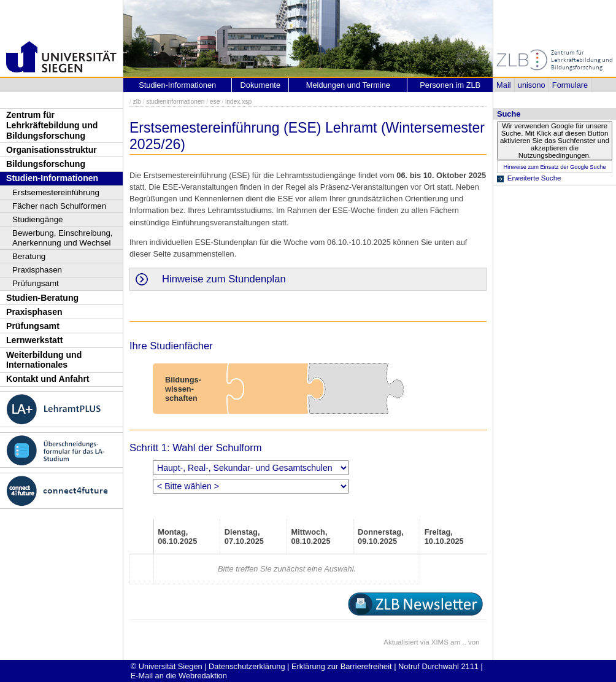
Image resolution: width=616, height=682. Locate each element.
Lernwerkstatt (34, 340)
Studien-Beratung (42, 298)
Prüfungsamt (36, 283)
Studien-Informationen (52, 178)
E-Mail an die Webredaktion (179, 676)
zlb (137, 102)
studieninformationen (175, 102)
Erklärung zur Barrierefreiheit (342, 666)
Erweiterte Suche (534, 178)
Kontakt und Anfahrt (48, 379)
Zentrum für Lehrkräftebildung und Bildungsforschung (52, 125)
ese (215, 102)
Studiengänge (38, 219)
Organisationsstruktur (52, 150)
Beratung (29, 256)
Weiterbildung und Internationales (44, 360)
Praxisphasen (37, 270)
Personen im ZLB (450, 85)
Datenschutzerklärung (247, 666)
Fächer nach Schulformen (59, 206)
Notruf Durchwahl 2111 (438, 666)
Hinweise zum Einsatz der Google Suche (554, 167)
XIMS (440, 642)
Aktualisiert (401, 642)
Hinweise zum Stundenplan (224, 279)
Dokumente (260, 85)
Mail (503, 85)
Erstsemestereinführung (56, 192)
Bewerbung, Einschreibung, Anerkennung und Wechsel (63, 238)
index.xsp (238, 102)
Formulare (570, 85)
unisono (532, 85)
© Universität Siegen (167, 666)
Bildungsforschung (46, 164)
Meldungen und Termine (348, 85)
